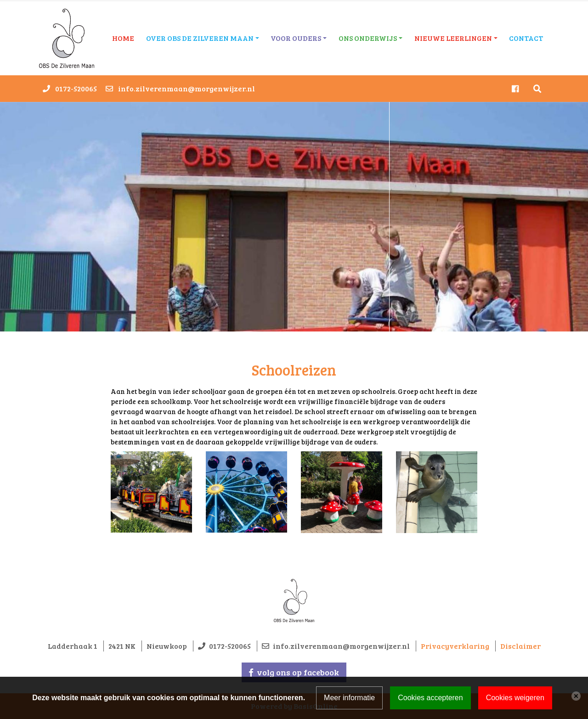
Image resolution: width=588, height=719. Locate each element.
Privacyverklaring (455, 646)
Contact (526, 38)
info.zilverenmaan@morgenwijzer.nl (187, 88)
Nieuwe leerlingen (453, 38)
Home (123, 38)
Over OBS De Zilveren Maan (200, 38)
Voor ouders (296, 38)
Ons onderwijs (368, 38)
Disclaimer (520, 646)
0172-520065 (76, 88)
